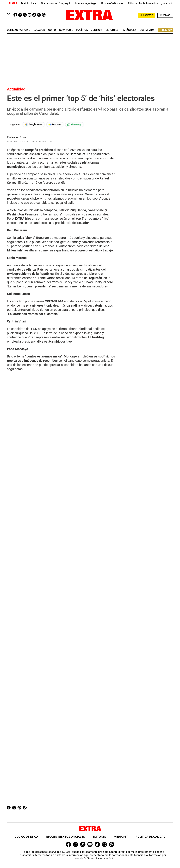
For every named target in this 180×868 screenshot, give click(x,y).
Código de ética (26, 837)
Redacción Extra (16, 137)
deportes (112, 30)
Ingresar (165, 15)
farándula (129, 30)
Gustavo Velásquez (112, 3)
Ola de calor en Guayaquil (56, 3)
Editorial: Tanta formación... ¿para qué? (151, 3)
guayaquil (66, 30)
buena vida (147, 30)
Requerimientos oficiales (65, 837)
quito (52, 30)
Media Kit (121, 837)
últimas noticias (19, 30)
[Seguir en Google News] (34, 124)
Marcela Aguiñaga (86, 3)
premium (166, 30)
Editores (99, 837)
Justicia (97, 30)
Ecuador (39, 30)
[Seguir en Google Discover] (55, 124)
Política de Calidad (150, 837)
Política (82, 30)
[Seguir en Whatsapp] (74, 124)
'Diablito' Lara (28, 3)
